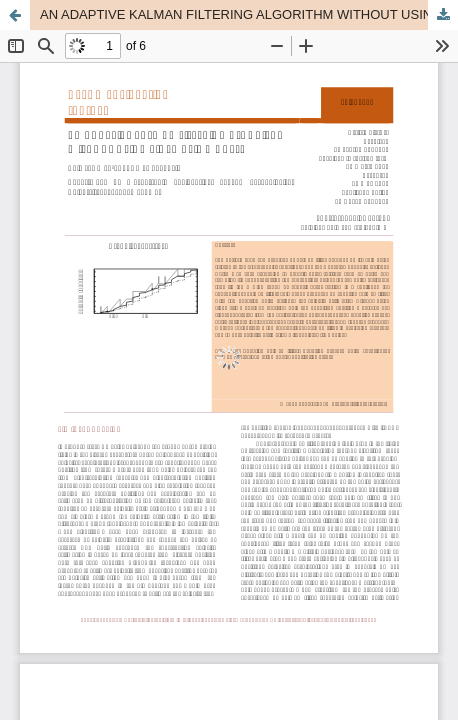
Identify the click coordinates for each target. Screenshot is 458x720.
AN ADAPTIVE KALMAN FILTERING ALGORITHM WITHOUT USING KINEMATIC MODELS (249, 14)
